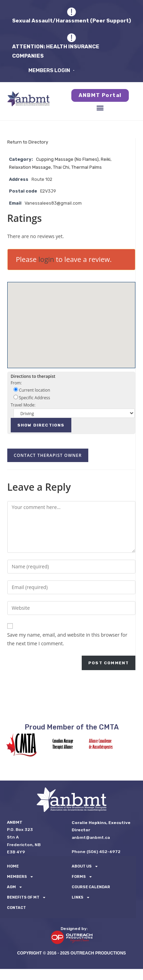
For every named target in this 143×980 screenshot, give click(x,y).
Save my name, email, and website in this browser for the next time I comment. (67, 639)
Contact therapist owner (48, 455)
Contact (16, 908)
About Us (85, 866)
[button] (100, 108)
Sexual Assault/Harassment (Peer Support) (71, 21)
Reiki (106, 159)
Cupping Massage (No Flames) (67, 159)
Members (20, 877)
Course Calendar (91, 887)
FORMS (82, 877)
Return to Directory (28, 142)
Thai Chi (61, 167)
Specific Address (32, 398)
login (46, 259)
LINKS (81, 898)
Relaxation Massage (30, 167)
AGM (14, 887)
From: (16, 383)
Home (13, 866)
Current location (32, 390)
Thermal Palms (87, 167)
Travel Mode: (23, 405)
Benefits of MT (26, 898)
